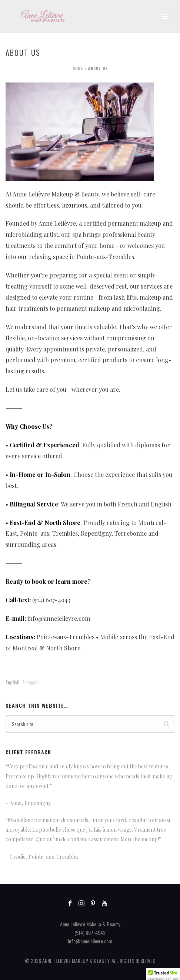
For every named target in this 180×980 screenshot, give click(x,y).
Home (78, 68)
